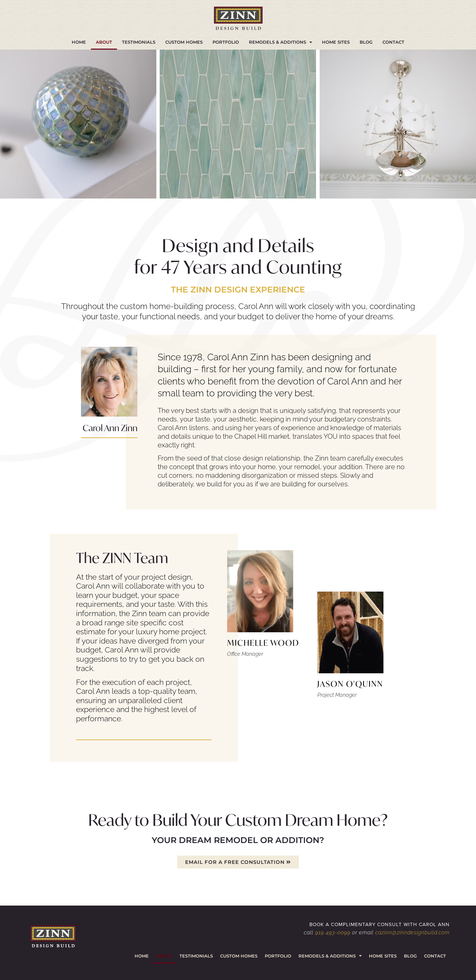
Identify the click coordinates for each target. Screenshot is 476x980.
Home (79, 42)
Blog (366, 42)
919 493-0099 (333, 933)
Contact (393, 42)
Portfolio (226, 42)
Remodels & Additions (280, 42)
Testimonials (139, 42)
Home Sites (336, 42)
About (104, 42)
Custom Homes (184, 42)
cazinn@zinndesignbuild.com (412, 933)
